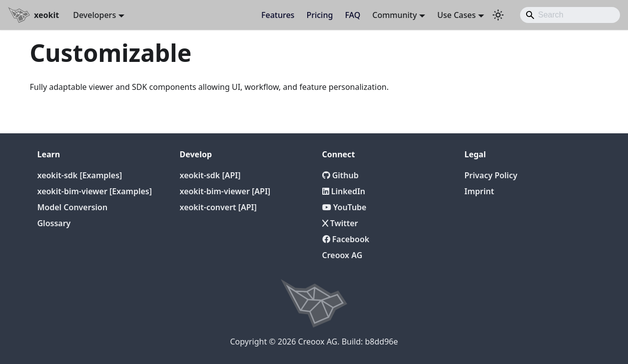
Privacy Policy (491, 175)
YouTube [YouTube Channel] (344, 207)
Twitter (340, 223)
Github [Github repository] (340, 175)
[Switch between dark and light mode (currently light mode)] (498, 15)
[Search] (570, 15)
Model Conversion (73, 207)
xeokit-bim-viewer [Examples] (95, 191)
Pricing (319, 15)
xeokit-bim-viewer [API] (225, 191)
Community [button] (394, 15)
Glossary (54, 223)
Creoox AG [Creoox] (342, 255)
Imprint (479, 191)
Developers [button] (94, 15)
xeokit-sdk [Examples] (80, 175)
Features (278, 15)
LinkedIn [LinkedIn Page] (344, 191)
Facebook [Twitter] (346, 239)
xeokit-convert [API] (218, 207)
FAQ (352, 15)
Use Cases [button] (456, 15)
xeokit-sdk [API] (210, 175)
